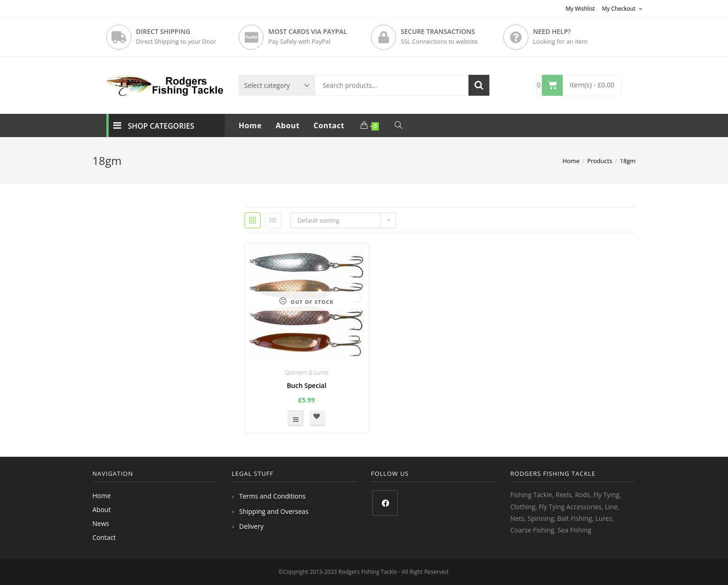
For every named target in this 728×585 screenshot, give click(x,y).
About (101, 509)
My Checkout (622, 9)
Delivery (251, 526)
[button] (318, 418)
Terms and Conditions (272, 496)
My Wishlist (580, 9)
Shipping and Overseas (274, 511)
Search (479, 85)
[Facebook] (385, 503)
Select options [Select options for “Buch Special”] (296, 418)
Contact (104, 537)
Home (102, 496)
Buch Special (307, 385)
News (101, 523)
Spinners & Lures (307, 372)
